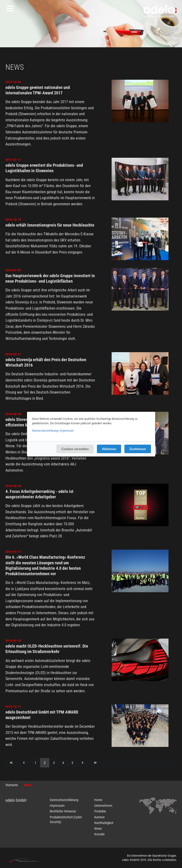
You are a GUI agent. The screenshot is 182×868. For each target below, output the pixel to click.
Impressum (67, 431)
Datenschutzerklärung (45, 431)
